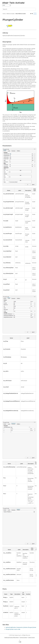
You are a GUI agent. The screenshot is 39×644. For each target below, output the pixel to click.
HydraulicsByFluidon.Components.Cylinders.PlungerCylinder (21, 627)
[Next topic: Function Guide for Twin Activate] (32, 14)
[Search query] (19, 9)
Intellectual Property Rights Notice (12, 637)
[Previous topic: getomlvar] (31, 14)
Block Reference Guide (21, 14)
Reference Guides (11, 14)
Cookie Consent (31, 637)
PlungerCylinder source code (13, 629)
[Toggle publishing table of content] (35, 14)
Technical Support (23, 637)
